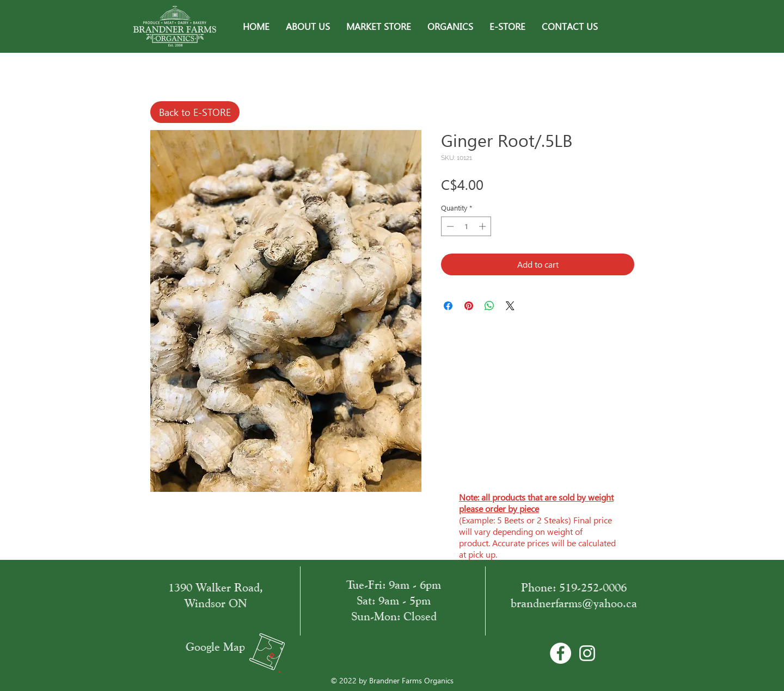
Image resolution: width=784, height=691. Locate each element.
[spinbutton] (466, 226)
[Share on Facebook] (448, 306)
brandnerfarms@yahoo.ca (574, 603)
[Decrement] (449, 226)
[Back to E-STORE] (195, 112)
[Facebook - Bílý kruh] (561, 653)
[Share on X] (510, 306)
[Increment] (483, 226)
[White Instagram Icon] (587, 653)
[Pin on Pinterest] (469, 306)
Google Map (215, 647)
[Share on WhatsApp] (489, 306)
